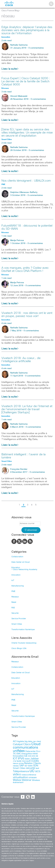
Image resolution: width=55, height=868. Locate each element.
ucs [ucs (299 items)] (38, 771)
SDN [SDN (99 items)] (36, 766)
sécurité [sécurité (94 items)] (31, 768)
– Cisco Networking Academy (24, 570)
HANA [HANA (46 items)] (35, 754)
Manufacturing (18, 586)
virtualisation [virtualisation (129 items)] (20, 777)
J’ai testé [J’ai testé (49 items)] (17, 761)
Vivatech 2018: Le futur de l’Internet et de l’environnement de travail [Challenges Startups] (27, 409)
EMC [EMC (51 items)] (19, 754)
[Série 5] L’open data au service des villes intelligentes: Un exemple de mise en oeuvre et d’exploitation (27, 133)
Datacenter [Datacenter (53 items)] (31, 751)
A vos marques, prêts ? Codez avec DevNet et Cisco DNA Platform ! (25, 269)
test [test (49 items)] (37, 768)
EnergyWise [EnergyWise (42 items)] (27, 754)
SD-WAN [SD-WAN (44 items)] (28, 766)
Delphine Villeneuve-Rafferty (24, 192)
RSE (13, 608)
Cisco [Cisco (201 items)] (27, 744)
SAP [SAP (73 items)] (22, 766)
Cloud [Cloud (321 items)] (36, 744)
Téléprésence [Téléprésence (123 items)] (21, 771)
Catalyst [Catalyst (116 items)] (18, 744)
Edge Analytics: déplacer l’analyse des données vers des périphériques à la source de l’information (27, 30)
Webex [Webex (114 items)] (17, 780)
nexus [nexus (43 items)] (15, 764)
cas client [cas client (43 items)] (37, 742)
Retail (14, 602)
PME (13, 591)
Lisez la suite (10, 69)
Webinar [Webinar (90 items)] (27, 780)
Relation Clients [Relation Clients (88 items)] (32, 763)
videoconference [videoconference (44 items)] (29, 775)
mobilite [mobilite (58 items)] (35, 761)
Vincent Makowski (19, 96)
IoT (13, 580)
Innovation (16, 575)
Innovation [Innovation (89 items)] (18, 756)
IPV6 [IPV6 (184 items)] (21, 759)
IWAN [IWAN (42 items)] (27, 759)
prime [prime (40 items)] (21, 764)
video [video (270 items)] (17, 774)
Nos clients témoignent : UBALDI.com (26, 181)
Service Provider (19, 619)
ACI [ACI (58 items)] (15, 741)
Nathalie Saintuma (19, 45)
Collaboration (17, 557)
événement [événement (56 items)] (18, 782)
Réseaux (15, 597)
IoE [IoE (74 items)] (26, 756)
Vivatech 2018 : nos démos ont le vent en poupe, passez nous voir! (27, 315)
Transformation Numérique (23, 630)
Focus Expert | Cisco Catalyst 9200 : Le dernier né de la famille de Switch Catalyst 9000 (26, 81)
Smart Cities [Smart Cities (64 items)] (19, 768)
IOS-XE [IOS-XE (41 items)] (35, 756)
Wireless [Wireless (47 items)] (36, 780)
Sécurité (15, 613)
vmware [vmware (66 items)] (33, 778)
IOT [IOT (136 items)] (15, 759)
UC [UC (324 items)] (32, 771)
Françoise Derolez (19, 469)
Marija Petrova (17, 240)
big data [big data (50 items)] (28, 741)
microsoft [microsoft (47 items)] (26, 761)
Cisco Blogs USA (19, 648)
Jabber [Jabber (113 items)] (34, 759)
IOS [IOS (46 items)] (30, 756)
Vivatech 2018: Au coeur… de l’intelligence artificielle (21, 360)
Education (16, 568)
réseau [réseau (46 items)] (16, 766)
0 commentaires (36, 48)
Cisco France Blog (10, 11)
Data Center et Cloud (21, 562)
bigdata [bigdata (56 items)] (21, 741)
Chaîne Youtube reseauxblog (24, 643)
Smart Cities (17, 624)
